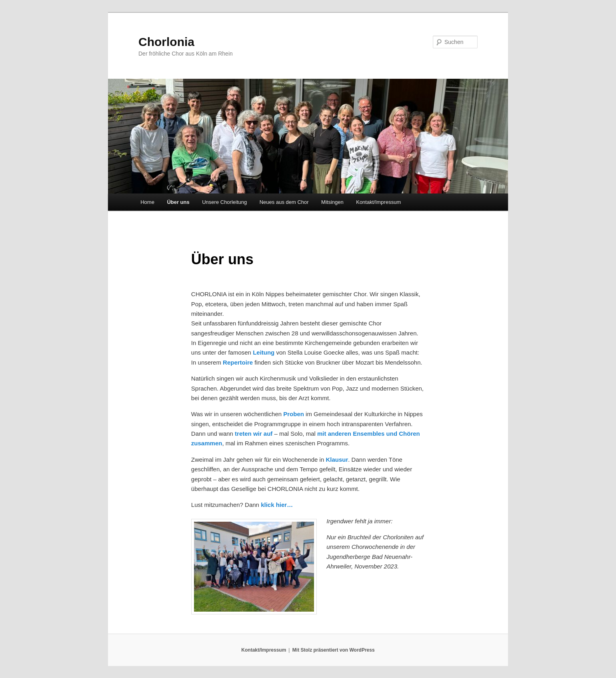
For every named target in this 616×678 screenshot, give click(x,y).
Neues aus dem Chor (284, 202)
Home (147, 202)
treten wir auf (254, 434)
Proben (294, 414)
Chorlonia (166, 42)
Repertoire (238, 362)
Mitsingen (332, 202)
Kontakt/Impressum (378, 202)
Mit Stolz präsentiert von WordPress (334, 650)
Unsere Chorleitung (224, 202)
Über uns (178, 202)
